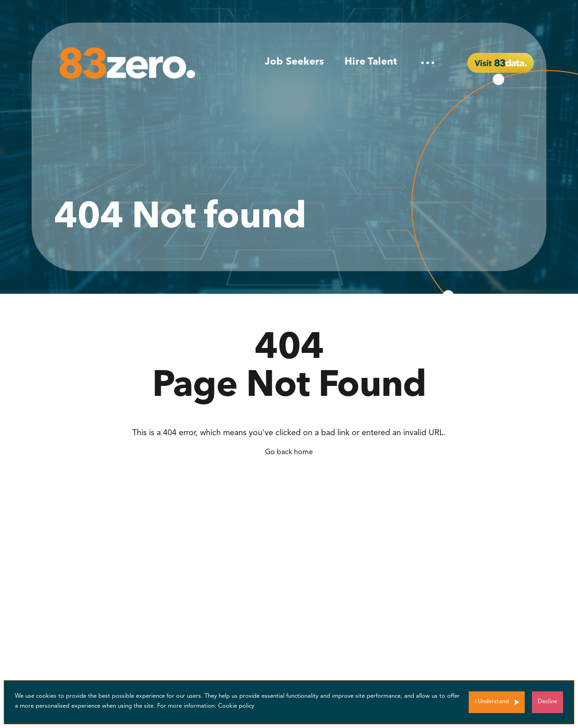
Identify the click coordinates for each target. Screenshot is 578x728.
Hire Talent (371, 62)
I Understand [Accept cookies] (492, 702)
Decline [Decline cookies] (548, 702)
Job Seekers (294, 62)
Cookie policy (236, 706)
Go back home (289, 452)
